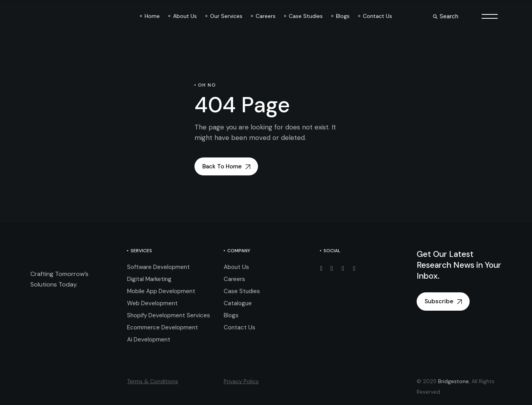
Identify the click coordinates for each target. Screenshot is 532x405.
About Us (236, 267)
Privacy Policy (241, 381)
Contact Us (239, 327)
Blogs (231, 315)
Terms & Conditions (153, 381)
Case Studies (242, 291)
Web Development (152, 303)
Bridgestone (453, 381)
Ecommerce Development (163, 327)
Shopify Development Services (169, 315)
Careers (234, 279)
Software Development (158, 267)
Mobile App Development (161, 291)
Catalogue (238, 303)
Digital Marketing (149, 279)
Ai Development (149, 340)
